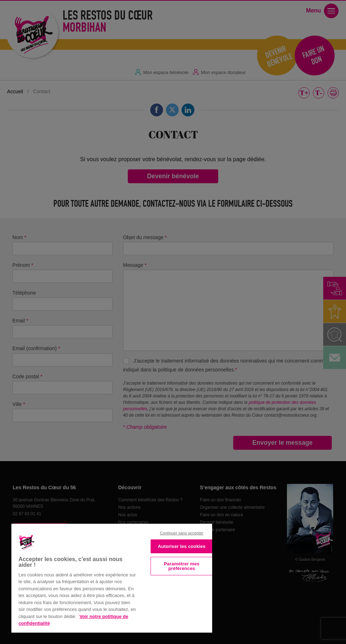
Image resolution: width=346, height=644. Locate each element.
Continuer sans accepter (182, 533)
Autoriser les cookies (182, 546)
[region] (112, 577)
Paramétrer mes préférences (182, 566)
